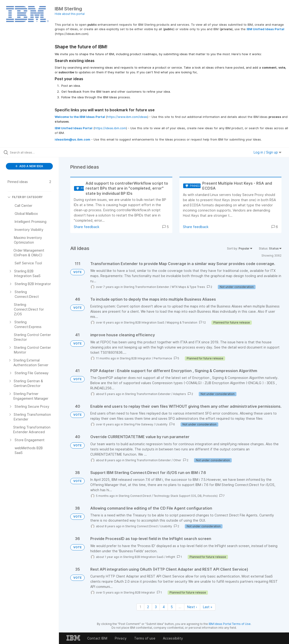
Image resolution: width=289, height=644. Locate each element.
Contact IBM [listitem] (97, 638)
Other (177, 460)
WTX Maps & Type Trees (188, 287)
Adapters (180, 394)
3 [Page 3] (156, 607)
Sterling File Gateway (138, 424)
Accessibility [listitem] (173, 638)
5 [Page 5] (172, 607)
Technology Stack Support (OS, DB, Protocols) (186, 496)
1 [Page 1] (140, 607)
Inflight (171, 557)
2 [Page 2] (148, 607)
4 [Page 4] (164, 607)
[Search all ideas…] (35, 152)
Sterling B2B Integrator (136, 358)
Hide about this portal (70, 14)
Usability (162, 424)
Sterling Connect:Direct (135, 496)
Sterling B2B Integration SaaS (144, 322)
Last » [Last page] (208, 607)
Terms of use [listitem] (145, 638)
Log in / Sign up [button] (268, 152)
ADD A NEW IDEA (29, 166)
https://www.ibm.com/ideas (127, 117)
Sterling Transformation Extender (146, 287)
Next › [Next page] (192, 607)
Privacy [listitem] (121, 638)
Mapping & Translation (182, 322)
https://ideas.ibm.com (110, 128)
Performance (163, 358)
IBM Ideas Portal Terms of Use (230, 624)
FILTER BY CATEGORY (25, 197)
